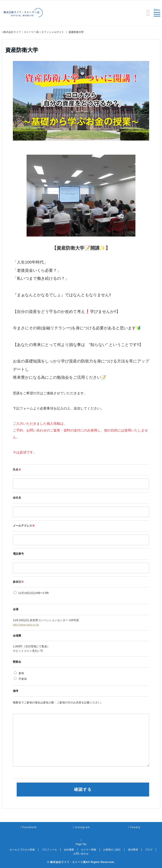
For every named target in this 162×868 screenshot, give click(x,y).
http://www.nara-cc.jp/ (26, 625)
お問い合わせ (81, 854)
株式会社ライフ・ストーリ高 (68, 862)
